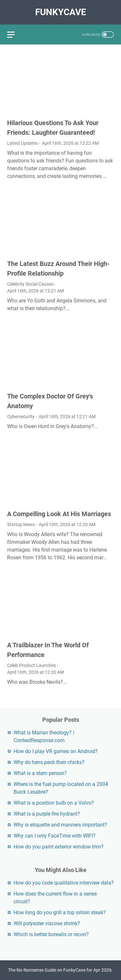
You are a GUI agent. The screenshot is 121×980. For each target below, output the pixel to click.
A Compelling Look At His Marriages (59, 514)
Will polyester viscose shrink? (47, 923)
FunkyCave (61, 12)
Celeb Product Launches (31, 665)
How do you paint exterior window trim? (59, 847)
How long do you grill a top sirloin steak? (60, 912)
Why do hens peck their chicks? (49, 762)
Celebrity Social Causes (30, 284)
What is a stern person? (40, 773)
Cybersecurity (21, 416)
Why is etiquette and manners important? (60, 825)
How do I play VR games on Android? (56, 751)
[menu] (15, 34)
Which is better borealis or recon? (51, 934)
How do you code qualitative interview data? (64, 883)
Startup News (21, 524)
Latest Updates (22, 143)
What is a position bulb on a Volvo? (54, 803)
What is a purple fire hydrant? (47, 814)
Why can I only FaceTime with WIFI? (55, 836)
